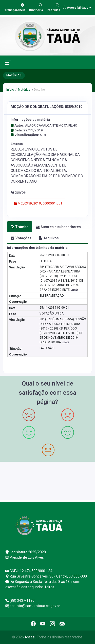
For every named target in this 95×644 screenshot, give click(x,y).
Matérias (24, 90)
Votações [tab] (21, 238)
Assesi (30, 637)
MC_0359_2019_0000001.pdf (38, 203)
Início (10, 90)
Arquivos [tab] (49, 238)
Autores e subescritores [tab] (58, 227)
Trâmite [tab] (20, 227)
